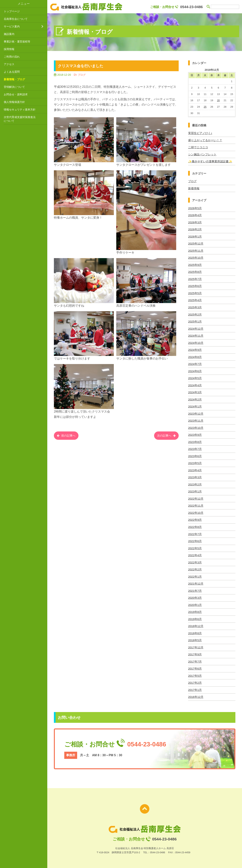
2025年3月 (195, 307)
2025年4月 (195, 300)
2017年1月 (195, 687)
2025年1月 (195, 321)
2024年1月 (195, 405)
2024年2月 (195, 398)
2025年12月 (196, 243)
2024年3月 (195, 391)
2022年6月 (195, 539)
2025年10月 (196, 257)
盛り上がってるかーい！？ (205, 140)
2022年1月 (195, 574)
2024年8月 (195, 356)
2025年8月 (195, 271)
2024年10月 (196, 342)
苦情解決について (14, 87)
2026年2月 (195, 229)
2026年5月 (195, 208)
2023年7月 (195, 448)
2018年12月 (196, 624)
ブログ (192, 181)
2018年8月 (195, 631)
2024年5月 (195, 377)
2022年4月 (195, 553)
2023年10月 (196, 426)
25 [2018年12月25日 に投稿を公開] (205, 107)
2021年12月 (196, 581)
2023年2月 (195, 483)
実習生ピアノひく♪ (200, 133)
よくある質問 (12, 72)
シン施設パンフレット (202, 154)
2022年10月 (196, 511)
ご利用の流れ (12, 57)
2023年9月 (195, 433)
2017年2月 (195, 680)
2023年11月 (196, 419)
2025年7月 (195, 278)
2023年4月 (195, 469)
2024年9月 (195, 349)
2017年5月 (195, 673)
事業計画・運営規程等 (17, 42)
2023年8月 (195, 440)
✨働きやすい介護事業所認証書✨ (210, 161)
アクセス (9, 64)
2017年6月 (195, 666)
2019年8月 (195, 610)
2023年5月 (195, 462)
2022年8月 (195, 525)
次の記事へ (164, 436)
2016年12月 (196, 694)
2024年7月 (195, 363)
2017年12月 (196, 645)
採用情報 (9, 49)
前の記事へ (69, 436)
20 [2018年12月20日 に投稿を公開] (218, 100)
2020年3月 (195, 596)
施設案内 (9, 34)
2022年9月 (195, 518)
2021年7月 (195, 588)
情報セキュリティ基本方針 (20, 110)
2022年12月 (196, 497)
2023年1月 (195, 490)
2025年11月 (196, 250)
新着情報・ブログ (14, 79)
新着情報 (194, 188)
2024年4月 (195, 384)
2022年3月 (195, 560)
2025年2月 (195, 314)
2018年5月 (195, 638)
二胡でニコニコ (198, 147)
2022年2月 (195, 567)
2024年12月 (196, 328)
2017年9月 (195, 652)
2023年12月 (196, 412)
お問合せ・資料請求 (16, 94)
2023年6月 (195, 455)
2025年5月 (195, 292)
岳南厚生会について (16, 19)
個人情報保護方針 (14, 102)
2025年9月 (195, 264)
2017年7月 (195, 659)
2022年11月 (196, 504)
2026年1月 (195, 236)
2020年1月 (195, 603)
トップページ (12, 11)
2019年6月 (195, 617)
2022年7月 (195, 532)
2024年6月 (195, 370)
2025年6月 (195, 285)
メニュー (24, 4)
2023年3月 (195, 476)
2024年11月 (196, 335)
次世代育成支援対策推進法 (24, 119)
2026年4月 (195, 215)
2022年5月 (195, 546)
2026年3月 (195, 222)
